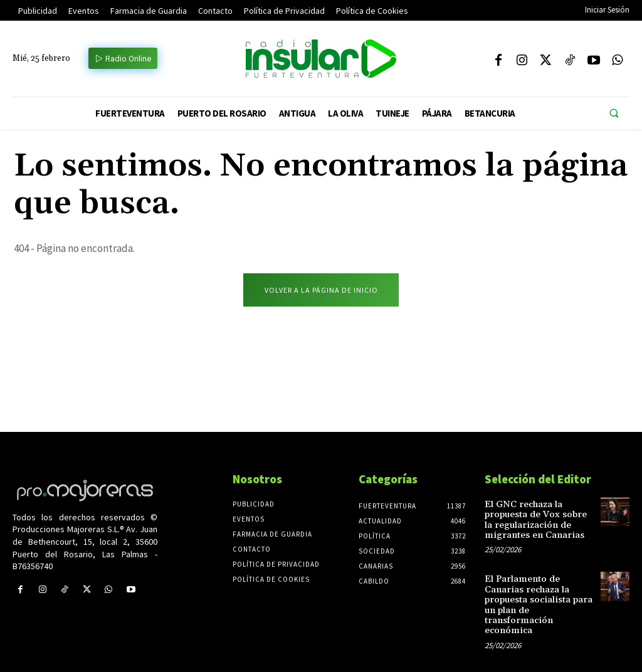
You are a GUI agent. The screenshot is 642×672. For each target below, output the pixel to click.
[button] (614, 113)
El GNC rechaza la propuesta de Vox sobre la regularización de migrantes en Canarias (538, 520)
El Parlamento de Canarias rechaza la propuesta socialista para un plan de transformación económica (539, 599)
